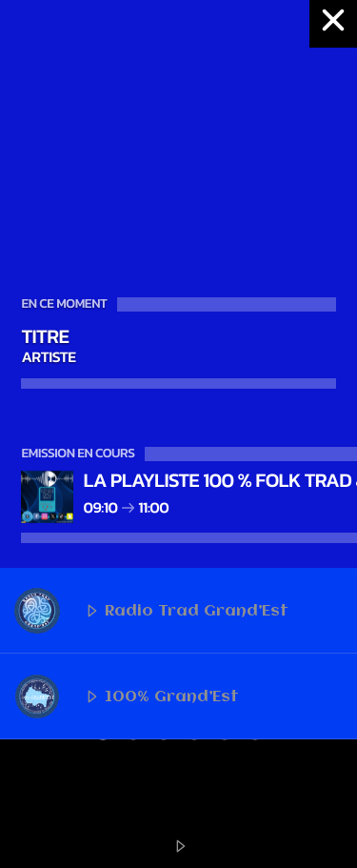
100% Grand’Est (126, 696)
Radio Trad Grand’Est (151, 611)
